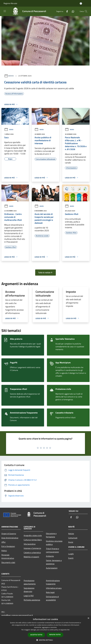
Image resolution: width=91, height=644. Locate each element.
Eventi (71, 558)
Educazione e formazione (51, 535)
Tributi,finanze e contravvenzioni (52, 550)
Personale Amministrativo (8, 557)
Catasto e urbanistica (32, 552)
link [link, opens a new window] (68, 630)
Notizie (71, 534)
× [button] (88, 618)
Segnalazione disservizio (29, 590)
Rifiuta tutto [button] (55, 635)
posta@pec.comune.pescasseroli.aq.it (17, 615)
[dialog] (45, 630)
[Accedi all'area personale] (81, 3)
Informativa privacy (54, 588)
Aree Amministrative (10, 538)
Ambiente (50, 556)
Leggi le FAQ (29, 596)
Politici (4, 551)
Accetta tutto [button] (36, 635)
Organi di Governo (9, 534)
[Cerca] (86, 11)
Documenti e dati (8, 562)
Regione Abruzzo (10, 3)
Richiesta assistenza (32, 600)
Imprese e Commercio (32, 548)
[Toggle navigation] (5, 11)
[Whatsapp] (72, 11)
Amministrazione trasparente (53, 582)
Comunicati (73, 538)
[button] (45, 640)
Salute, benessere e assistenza (54, 562)
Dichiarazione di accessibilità (52, 598)
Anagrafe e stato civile (33, 535)
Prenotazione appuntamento (30, 582)
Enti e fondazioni (8, 546)
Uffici (3, 542)
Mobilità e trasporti (31, 557)
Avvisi (11, 76)
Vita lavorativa (30, 544)
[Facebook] (66, 11)
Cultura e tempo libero (33, 540)
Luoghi (71, 554)
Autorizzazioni (52, 568)
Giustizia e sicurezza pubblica (54, 543)
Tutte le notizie (45, 273)
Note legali (50, 592)
